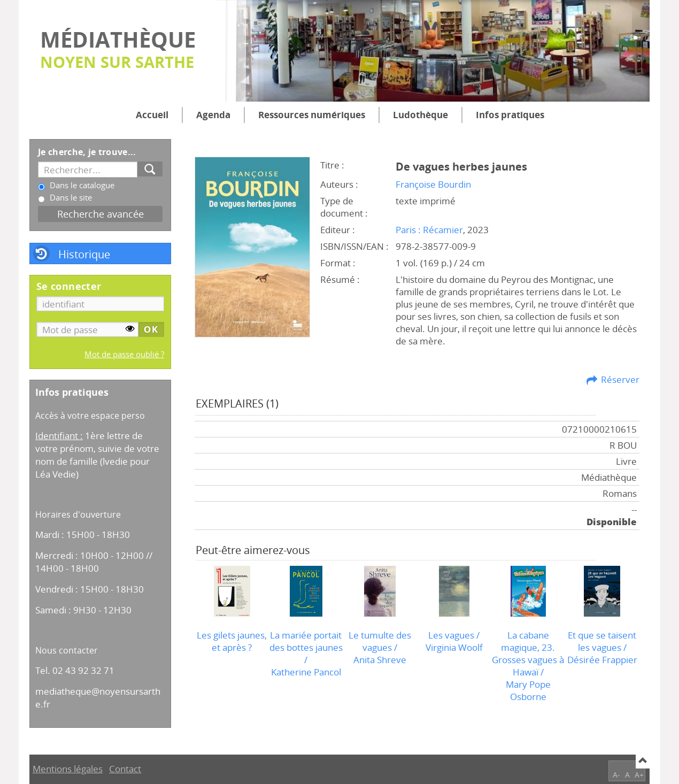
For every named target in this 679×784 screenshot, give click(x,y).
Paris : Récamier (429, 230)
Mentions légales (68, 769)
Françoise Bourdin (433, 184)
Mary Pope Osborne (528, 690)
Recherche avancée (101, 214)
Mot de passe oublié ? (124, 354)
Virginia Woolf (454, 647)
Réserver (620, 379)
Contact (125, 769)
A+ (639, 775)
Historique (84, 254)
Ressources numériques (312, 115)
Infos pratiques (510, 115)
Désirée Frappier (602, 660)
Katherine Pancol (306, 672)
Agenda (213, 115)
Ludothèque (420, 115)
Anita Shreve (380, 660)
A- (616, 775)
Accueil (152, 115)
